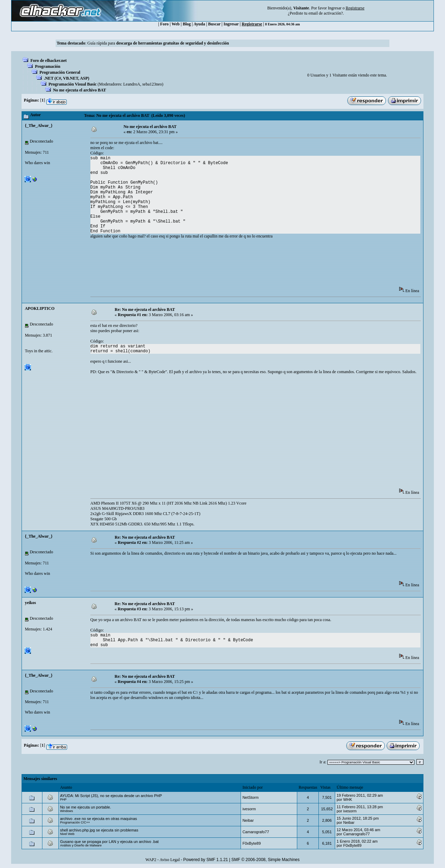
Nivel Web (67, 834)
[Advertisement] (217, 265)
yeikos (30, 603)
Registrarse (252, 24)
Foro (164, 24)
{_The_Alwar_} (38, 126)
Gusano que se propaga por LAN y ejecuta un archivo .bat (110, 842)
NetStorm (250, 797)
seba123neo (152, 84)
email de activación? (326, 13)
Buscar (215, 24)
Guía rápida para (158, 43)
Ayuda (199, 24)
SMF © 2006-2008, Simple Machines (266, 860)
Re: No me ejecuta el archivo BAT (145, 310)
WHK (348, 799)
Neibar (248, 820)
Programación (47, 66)
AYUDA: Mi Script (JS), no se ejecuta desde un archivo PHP (111, 796)
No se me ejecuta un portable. (86, 807)
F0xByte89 (252, 843)
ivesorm (249, 809)
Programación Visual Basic (72, 84)
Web (175, 24)
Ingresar (335, 8)
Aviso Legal (170, 860)
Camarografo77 (256, 832)
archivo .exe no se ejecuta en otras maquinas (99, 819)
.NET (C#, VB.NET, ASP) (66, 78)
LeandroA (132, 84)
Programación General (60, 72)
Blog (187, 24)
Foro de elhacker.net (48, 61)
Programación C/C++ (75, 822)
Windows (67, 811)
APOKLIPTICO (39, 308)
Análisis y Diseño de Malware (81, 845)
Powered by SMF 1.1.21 (206, 860)
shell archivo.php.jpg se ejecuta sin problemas (99, 830)
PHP (63, 799)
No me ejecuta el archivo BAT (79, 90)
